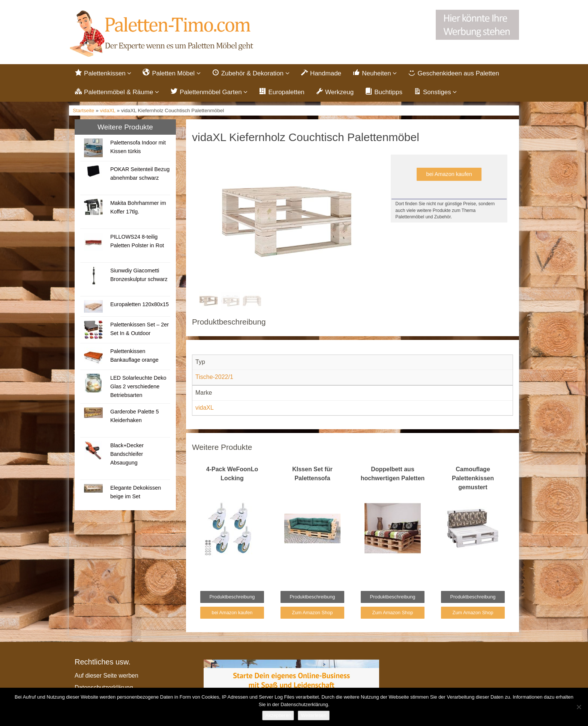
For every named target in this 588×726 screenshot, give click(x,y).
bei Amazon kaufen (449, 174)
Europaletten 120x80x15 (139, 304)
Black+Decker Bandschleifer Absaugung (127, 454)
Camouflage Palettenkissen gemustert (473, 478)
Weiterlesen (313, 715)
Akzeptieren (278, 715)
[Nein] (579, 707)
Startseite (83, 110)
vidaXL (108, 110)
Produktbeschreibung (232, 597)
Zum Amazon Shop (313, 613)
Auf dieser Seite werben (106, 676)
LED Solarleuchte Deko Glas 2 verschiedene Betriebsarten (138, 386)
